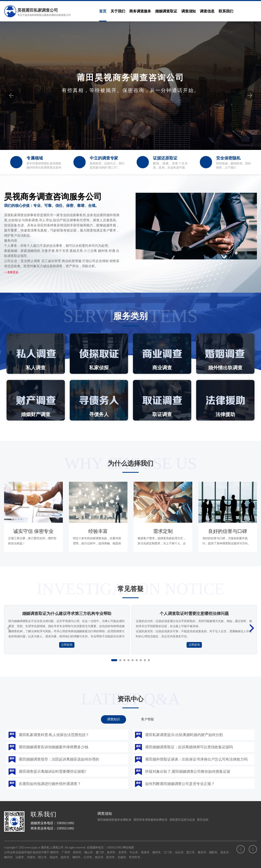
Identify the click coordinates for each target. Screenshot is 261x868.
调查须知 (189, 11)
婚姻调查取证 (166, 11)
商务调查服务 (140, 11)
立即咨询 (67, 645)
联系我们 (226, 11)
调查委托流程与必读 (182, 820)
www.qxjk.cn (33, 848)
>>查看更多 (11, 272)
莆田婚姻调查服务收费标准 (114, 820)
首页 (103, 11)
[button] (11, 95)
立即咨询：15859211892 (131, 120)
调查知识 (114, 719)
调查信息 (207, 11)
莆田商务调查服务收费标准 (150, 820)
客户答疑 (148, 719)
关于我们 (118, 11)
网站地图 (128, 848)
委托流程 (203, 820)
